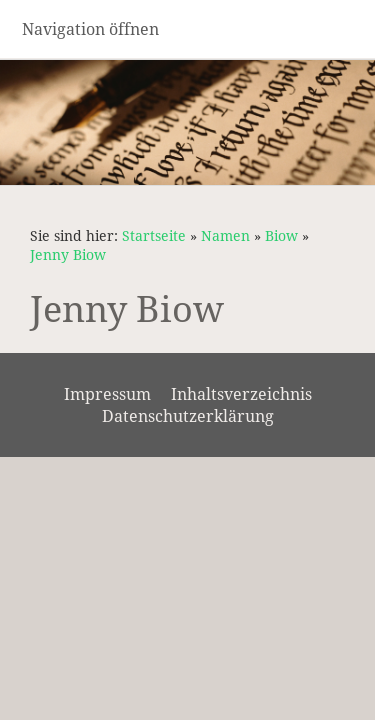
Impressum (107, 394)
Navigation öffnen (90, 29)
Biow (281, 235)
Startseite (154, 235)
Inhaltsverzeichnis (241, 394)
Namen (225, 235)
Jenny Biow (68, 254)
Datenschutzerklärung (188, 416)
